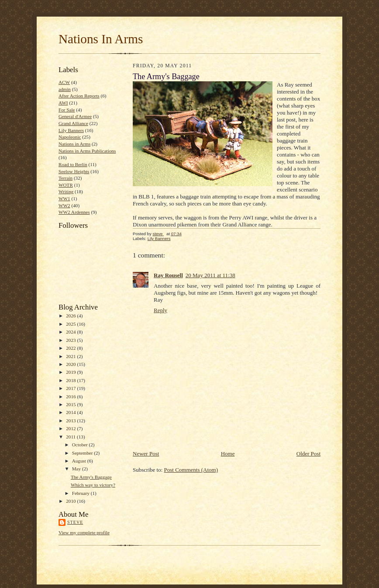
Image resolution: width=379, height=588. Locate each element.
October (81, 445)
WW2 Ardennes (74, 212)
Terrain (65, 178)
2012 (71, 428)
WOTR (66, 185)
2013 (71, 421)
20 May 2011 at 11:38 (210, 275)
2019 (71, 372)
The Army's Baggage (91, 477)
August (80, 461)
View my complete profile (84, 532)
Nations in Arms (74, 144)
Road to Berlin (73, 164)
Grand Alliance (73, 123)
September (83, 453)
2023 (71, 340)
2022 (71, 348)
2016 (71, 397)
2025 (71, 324)
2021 (71, 356)
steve (75, 522)
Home (228, 454)
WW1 (64, 198)
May (77, 469)
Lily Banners (71, 130)
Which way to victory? (93, 485)
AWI (63, 103)
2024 (71, 332)
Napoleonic (70, 137)
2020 (71, 364)
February (81, 493)
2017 (71, 388)
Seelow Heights (74, 171)
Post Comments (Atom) (191, 470)
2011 (71, 437)
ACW (64, 82)
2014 (71, 412)
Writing (66, 191)
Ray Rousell (168, 275)
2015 (71, 404)
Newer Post (146, 454)
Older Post (308, 454)
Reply (160, 310)
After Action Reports (79, 96)
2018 (71, 380)
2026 (71, 316)
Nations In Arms (101, 39)
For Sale (67, 110)
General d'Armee (75, 116)
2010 (71, 501)
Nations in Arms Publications (87, 151)
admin (65, 89)
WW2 (64, 205)
